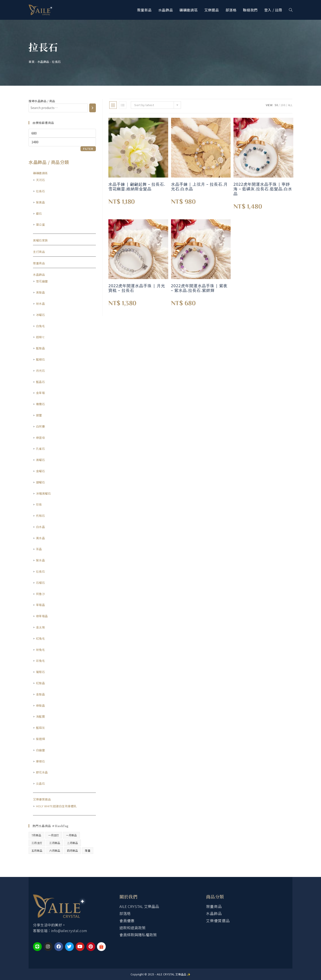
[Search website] (291, 10)
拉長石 (41, 191)
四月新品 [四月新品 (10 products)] (73, 850)
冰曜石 (41, 315)
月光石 (41, 371)
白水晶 (41, 527)
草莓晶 (41, 605)
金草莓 (41, 393)
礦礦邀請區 (40, 173)
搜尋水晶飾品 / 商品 (42, 101)
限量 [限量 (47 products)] (88, 850)
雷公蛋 (41, 224)
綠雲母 (41, 438)
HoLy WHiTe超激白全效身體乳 (56, 806)
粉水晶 (41, 304)
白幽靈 (41, 750)
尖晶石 (41, 783)
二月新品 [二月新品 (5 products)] (73, 843)
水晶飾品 (43, 62)
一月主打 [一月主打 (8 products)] (54, 835)
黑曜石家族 (40, 240)
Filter (88, 149)
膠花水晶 (42, 772)
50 (276, 105)
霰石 (39, 213)
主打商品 (39, 252)
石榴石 (41, 583)
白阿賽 (41, 426)
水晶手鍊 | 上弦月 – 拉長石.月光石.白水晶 (199, 187)
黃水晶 (41, 538)
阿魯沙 (41, 594)
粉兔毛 (41, 650)
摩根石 (41, 761)
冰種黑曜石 (44, 493)
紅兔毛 (41, 638)
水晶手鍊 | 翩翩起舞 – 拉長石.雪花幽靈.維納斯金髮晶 (137, 187)
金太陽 (41, 627)
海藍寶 (41, 716)
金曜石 (41, 471)
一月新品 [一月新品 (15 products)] (71, 835)
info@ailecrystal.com (69, 931)
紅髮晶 (41, 683)
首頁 (32, 62)
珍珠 (39, 504)
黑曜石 (41, 460)
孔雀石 (41, 449)
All (290, 105)
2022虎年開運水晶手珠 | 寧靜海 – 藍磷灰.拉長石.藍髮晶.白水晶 (263, 189)
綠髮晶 (41, 705)
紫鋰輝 (41, 739)
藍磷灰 (41, 728)
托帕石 (41, 516)
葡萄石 (41, 672)
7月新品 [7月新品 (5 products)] (36, 835)
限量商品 (39, 263)
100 (283, 105)
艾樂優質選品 (42, 799)
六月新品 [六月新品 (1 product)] (55, 850)
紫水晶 (41, 560)
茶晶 (39, 549)
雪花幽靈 (42, 281)
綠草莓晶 (42, 616)
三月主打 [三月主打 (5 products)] (37, 843)
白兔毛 (41, 326)
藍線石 (41, 359)
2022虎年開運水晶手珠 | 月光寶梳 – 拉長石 (137, 288)
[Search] (93, 108)
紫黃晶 (41, 202)
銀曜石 (41, 482)
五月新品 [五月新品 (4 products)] (37, 850)
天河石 (41, 180)
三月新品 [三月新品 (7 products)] (55, 843)
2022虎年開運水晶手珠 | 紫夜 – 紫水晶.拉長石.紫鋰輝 (199, 288)
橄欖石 (41, 404)
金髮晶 (41, 694)
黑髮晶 (41, 292)
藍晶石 (41, 382)
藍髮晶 (41, 348)
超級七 (41, 337)
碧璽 (39, 415)
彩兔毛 (41, 661)
